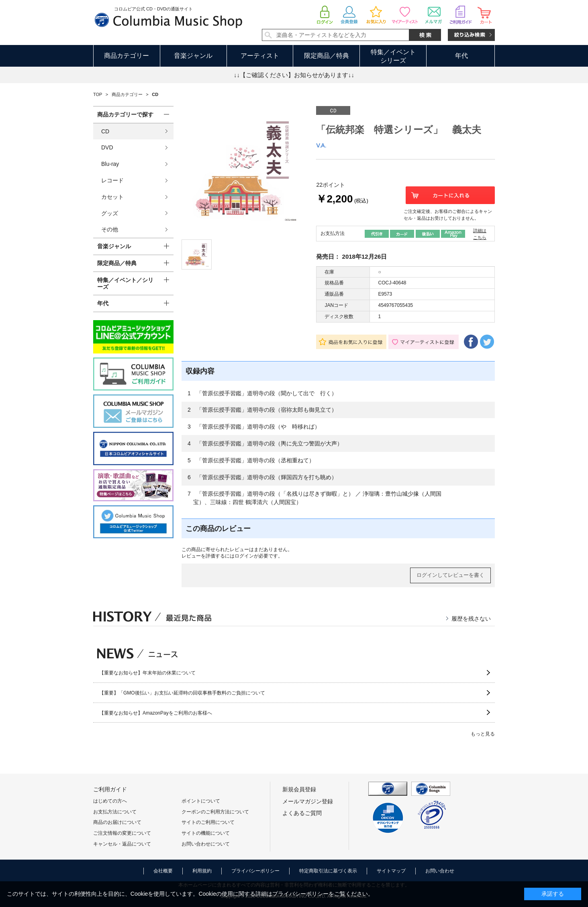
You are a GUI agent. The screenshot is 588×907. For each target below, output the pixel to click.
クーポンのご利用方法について (215, 812)
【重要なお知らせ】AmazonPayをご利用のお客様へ (156, 713)
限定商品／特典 (327, 56)
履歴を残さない (471, 619)
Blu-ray (110, 164)
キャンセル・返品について (122, 844)
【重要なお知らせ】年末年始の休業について (147, 673)
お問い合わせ (440, 871)
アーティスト (260, 56)
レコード (112, 180)
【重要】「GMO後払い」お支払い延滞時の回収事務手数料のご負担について (182, 693)
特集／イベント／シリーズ (125, 283)
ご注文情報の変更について (122, 833)
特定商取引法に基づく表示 (328, 871)
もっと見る (483, 734)
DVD (107, 147)
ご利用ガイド (110, 789)
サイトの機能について (206, 833)
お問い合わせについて (206, 844)
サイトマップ (391, 871)
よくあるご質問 (302, 813)
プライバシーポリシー (255, 871)
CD (105, 131)
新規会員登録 (299, 789)
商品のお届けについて (117, 822)
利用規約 (202, 871)
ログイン (244, 556)
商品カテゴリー (127, 56)
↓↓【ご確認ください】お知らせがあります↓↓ (294, 75)
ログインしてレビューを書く (450, 575)
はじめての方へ (110, 801)
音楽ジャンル (193, 56)
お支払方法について (115, 812)
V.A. (321, 145)
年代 (461, 56)
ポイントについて (201, 801)
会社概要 (163, 871)
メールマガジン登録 (308, 801)
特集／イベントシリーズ (393, 56)
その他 (110, 229)
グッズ (110, 213)
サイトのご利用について (208, 822)
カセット (112, 197)
